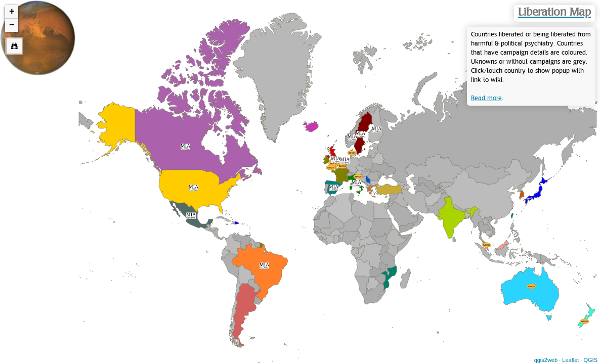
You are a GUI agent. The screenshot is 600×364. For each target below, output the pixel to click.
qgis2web (546, 360)
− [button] (12, 25)
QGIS (590, 360)
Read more (486, 98)
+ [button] (12, 12)
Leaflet (570, 360)
